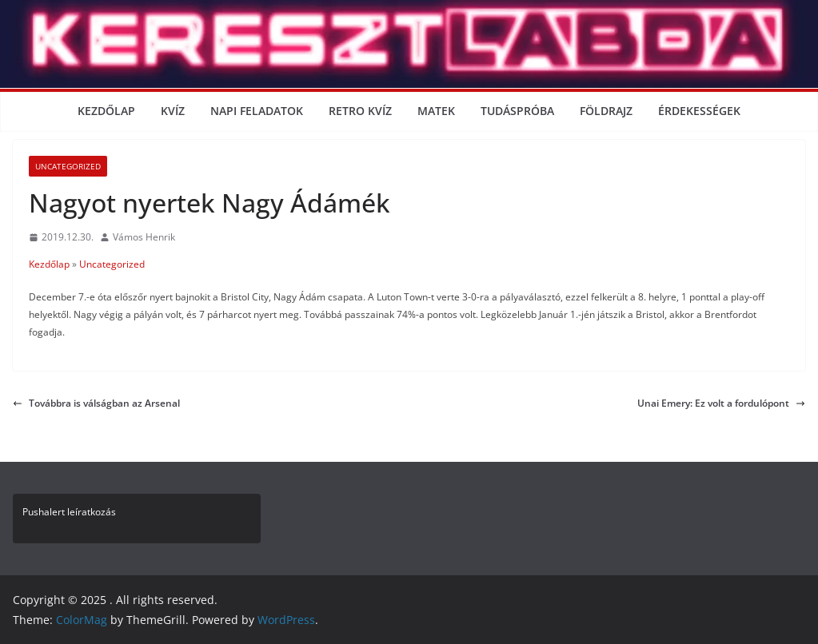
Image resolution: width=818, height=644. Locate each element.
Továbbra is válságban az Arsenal (96, 403)
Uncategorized (68, 166)
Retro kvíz (360, 111)
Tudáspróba (517, 111)
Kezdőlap (106, 111)
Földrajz (606, 111)
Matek (436, 111)
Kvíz (173, 111)
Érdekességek (699, 111)
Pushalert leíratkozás (69, 512)
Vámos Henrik (144, 237)
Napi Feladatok (257, 111)
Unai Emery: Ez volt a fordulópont (721, 403)
